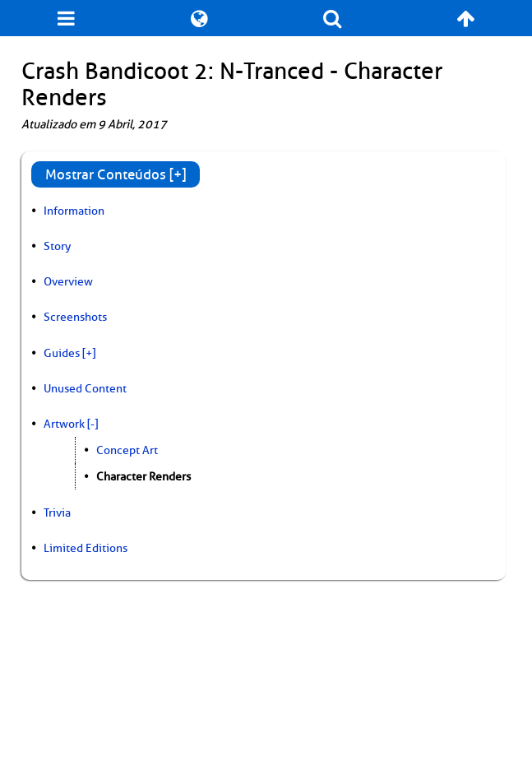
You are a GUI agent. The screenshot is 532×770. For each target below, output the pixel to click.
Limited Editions (86, 548)
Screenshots (75, 317)
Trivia (57, 513)
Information (74, 211)
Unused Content (85, 388)
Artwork (64, 424)
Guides (62, 353)
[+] (89, 353)
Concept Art (127, 450)
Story (57, 246)
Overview (68, 281)
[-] (93, 424)
